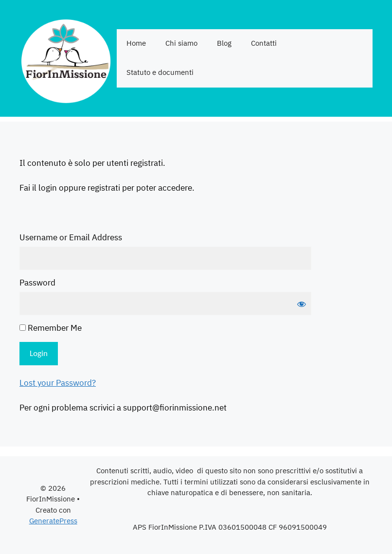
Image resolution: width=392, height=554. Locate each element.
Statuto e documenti (160, 73)
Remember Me (51, 329)
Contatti (264, 44)
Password (37, 284)
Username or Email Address (71, 238)
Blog (224, 44)
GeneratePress (53, 521)
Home (136, 44)
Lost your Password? (58, 383)
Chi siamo (181, 44)
